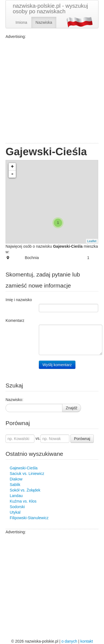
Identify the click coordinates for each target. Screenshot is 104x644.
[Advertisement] (52, 91)
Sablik (15, 485)
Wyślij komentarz (57, 365)
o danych (69, 641)
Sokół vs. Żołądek (25, 490)
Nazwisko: (14, 400)
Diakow (16, 479)
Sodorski (17, 507)
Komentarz (15, 320)
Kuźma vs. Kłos (23, 501)
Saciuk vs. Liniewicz (27, 474)
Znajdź (72, 408)
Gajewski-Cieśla (24, 468)
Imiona (21, 22)
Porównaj (82, 439)
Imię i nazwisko (19, 300)
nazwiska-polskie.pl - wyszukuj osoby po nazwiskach (50, 9)
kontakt (87, 641)
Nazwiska (44, 22)
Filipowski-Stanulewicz (29, 518)
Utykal (15, 512)
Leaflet (92, 241)
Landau (16, 496)
